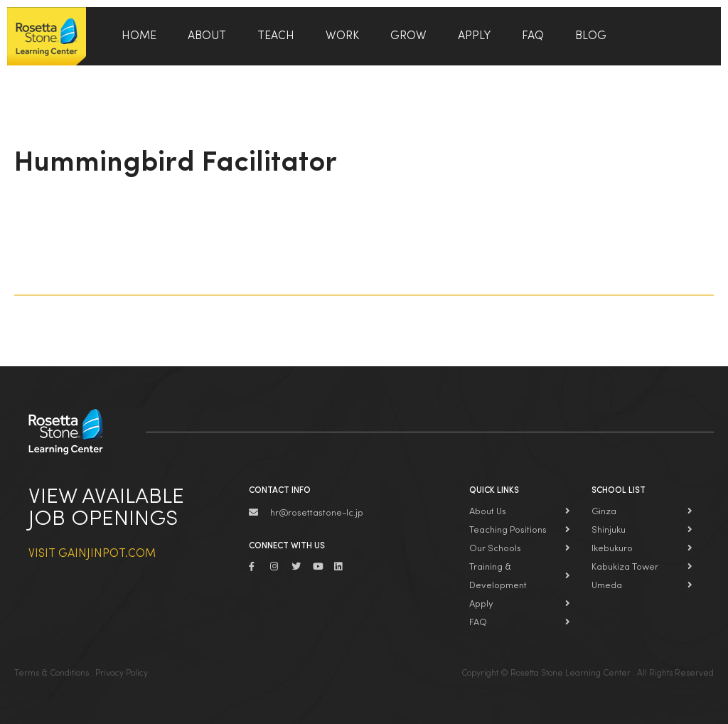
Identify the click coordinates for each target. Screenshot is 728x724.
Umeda (607, 586)
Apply (481, 604)
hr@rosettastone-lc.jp (317, 513)
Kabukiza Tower (625, 567)
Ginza (604, 512)
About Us (488, 512)
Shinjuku (609, 530)
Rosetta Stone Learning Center (47, 36)
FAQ (478, 623)
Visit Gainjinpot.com (92, 554)
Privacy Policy (122, 674)
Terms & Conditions (52, 674)
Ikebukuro (612, 549)
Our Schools (495, 549)
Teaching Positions (508, 530)
